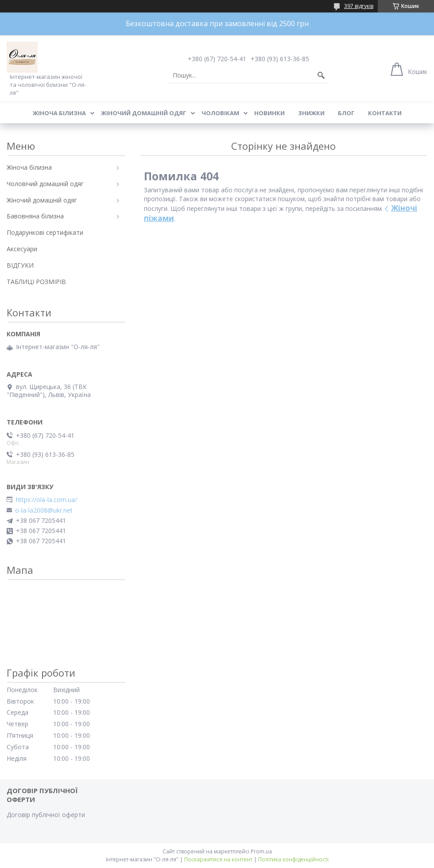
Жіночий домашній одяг (144, 113)
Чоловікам (220, 113)
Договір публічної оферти (46, 815)
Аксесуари (22, 249)
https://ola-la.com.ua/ (46, 500)
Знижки (311, 113)
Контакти (385, 113)
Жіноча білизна (59, 113)
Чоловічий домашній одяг (45, 184)
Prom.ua (261, 851)
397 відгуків (359, 6)
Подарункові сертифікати (45, 232)
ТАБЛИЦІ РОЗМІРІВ (36, 282)
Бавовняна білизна (35, 216)
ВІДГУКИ (20, 265)
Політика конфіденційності (293, 859)
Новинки (269, 113)
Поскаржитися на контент (218, 859)
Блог (346, 113)
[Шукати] (321, 75)
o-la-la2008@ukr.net (44, 510)
